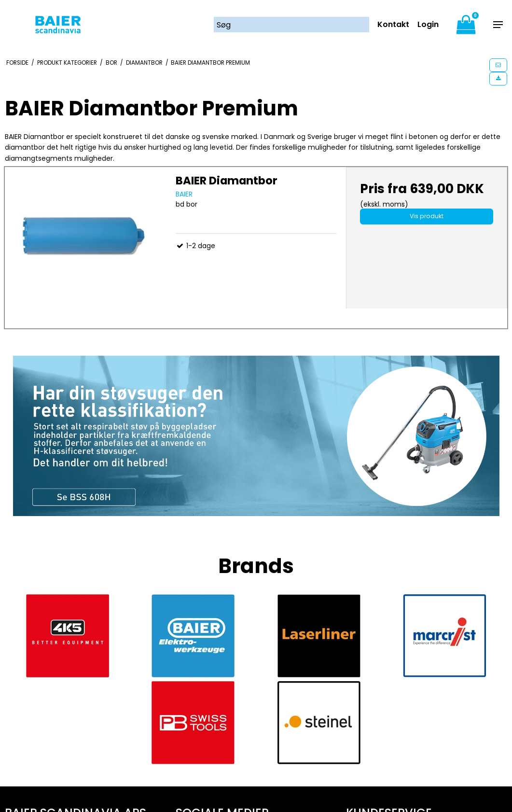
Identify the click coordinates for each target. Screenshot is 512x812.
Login (428, 25)
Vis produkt (427, 216)
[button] (498, 65)
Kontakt (393, 25)
